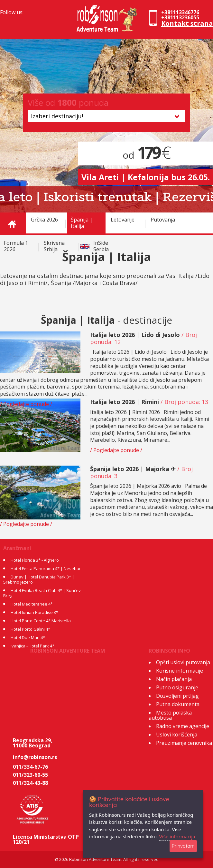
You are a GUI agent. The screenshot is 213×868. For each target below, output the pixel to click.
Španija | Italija (82, 223)
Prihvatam (183, 846)
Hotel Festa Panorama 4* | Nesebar (46, 568)
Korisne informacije (180, 671)
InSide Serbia (101, 246)
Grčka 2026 (44, 220)
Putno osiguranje (177, 687)
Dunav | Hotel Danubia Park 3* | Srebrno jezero (39, 579)
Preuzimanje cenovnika (184, 743)
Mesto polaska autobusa (170, 715)
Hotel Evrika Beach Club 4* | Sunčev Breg (42, 593)
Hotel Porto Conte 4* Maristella (41, 621)
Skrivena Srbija (54, 246)
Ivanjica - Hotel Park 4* (32, 646)
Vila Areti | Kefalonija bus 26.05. (146, 177)
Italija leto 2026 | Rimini (125, 402)
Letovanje (123, 220)
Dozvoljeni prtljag (177, 696)
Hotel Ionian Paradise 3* (34, 612)
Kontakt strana (187, 23)
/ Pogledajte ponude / (26, 404)
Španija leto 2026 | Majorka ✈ (133, 469)
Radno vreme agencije (183, 726)
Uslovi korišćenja (177, 735)
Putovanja (163, 220)
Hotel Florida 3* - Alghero (35, 560)
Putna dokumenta (178, 704)
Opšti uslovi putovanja (183, 662)
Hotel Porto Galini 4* (30, 629)
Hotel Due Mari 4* (28, 637)
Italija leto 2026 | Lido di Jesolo (135, 335)
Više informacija (177, 836)
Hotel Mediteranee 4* (32, 604)
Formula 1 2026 (16, 246)
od (146, 155)
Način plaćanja (174, 679)
